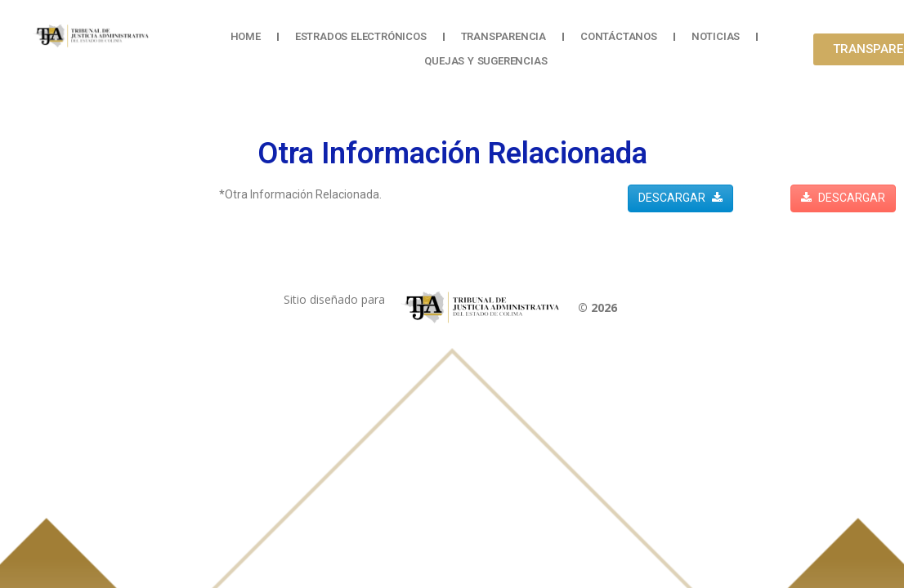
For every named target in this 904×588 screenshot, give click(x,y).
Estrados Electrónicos (361, 36)
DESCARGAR (680, 198)
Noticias (716, 36)
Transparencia (503, 36)
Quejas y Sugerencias (486, 61)
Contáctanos (619, 36)
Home (246, 36)
